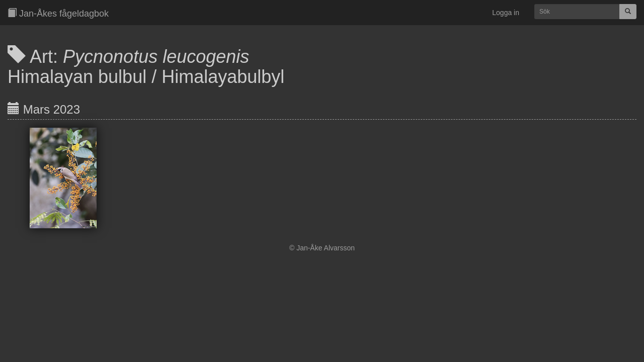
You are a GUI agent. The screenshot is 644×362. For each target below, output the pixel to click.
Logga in (506, 13)
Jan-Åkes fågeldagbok (58, 13)
